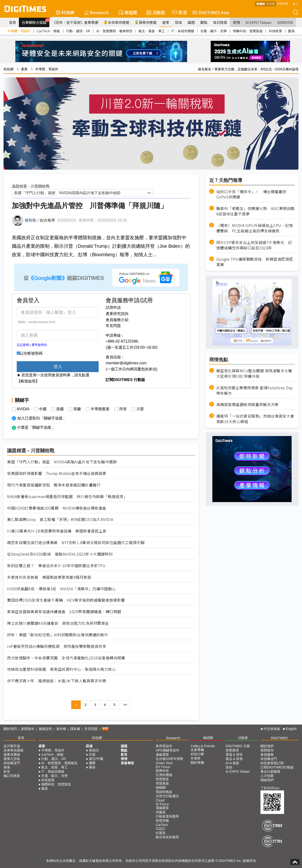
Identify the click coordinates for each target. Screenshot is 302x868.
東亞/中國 (96, 759)
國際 (92, 763)
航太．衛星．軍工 (152, 31)
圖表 (291, 31)
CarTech (162, 825)
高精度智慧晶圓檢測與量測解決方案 (247, 405)
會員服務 (267, 755)
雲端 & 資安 (234, 755)
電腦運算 (162, 808)
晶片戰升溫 (12, 746)
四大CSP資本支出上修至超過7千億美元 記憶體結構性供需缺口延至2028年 (254, 245)
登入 (295, 3)
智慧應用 (232, 750)
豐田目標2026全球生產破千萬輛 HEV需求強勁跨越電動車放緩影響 (66, 600)
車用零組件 (164, 746)
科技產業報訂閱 (272, 763)
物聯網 (161, 788)
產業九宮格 (12, 759)
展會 (7, 767)
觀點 (204, 22)
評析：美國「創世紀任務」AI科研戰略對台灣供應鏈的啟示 (58, 635)
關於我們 (10, 729)
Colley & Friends (203, 746)
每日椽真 (220, 22)
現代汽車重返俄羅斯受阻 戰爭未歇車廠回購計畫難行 (54, 485)
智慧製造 (162, 779)
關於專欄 (197, 763)
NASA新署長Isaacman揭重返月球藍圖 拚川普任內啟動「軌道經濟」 (67, 497)
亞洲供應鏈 (164, 775)
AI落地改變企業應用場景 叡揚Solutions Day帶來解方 (255, 390)
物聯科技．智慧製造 (248, 31)
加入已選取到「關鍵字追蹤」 (42, 418)
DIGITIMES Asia (211, 12)
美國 (60, 409)
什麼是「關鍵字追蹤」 (36, 427)
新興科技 (162, 771)
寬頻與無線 (164, 792)
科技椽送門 (12, 763)
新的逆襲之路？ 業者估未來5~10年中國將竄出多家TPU (56, 566)
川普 (140, 409)
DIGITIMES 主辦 (238, 746)
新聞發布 (28, 729)
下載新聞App (270, 788)
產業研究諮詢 (117, 314)
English (291, 729)
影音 (179, 12)
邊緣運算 (162, 755)
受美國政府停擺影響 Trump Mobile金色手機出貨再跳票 (57, 473)
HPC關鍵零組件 (168, 750)
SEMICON (285, 22)
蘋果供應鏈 (146, 22)
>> (125, 705)
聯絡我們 (267, 780)
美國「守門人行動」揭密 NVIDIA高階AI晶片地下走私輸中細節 (62, 462)
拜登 (123, 409)
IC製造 (161, 833)
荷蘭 (77, 409)
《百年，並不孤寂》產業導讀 (75, 22)
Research (96, 12)
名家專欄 (197, 750)
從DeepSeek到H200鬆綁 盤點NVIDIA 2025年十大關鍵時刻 (60, 554)
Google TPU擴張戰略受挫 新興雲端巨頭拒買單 (255, 262)
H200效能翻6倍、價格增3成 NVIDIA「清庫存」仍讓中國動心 (61, 589)
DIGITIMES (280, 738)
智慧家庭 (162, 783)
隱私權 (75, 729)
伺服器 (161, 812)
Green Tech (164, 763)
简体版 (270, 4)
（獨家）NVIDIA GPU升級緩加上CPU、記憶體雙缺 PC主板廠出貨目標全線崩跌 (255, 228)
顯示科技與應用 (167, 837)
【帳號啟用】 (28, 381)
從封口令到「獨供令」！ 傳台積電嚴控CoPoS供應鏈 (251, 194)
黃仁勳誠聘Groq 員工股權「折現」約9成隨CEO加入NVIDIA (60, 519)
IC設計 (161, 829)
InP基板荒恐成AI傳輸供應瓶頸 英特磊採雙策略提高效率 (57, 646)
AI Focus (162, 804)
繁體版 (261, 4)
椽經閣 (128, 12)
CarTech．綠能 (48, 31)
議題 (191, 22)
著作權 (61, 729)
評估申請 (282, 3)
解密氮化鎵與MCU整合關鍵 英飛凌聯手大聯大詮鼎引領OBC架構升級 (254, 373)
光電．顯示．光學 (214, 31)
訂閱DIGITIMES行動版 (277, 767)
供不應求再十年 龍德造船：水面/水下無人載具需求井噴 (57, 681)
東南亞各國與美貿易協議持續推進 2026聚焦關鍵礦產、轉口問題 (64, 612)
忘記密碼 (23, 345)
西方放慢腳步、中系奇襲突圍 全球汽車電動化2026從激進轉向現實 (66, 658)
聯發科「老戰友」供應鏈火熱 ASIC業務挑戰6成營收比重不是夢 (256, 211)
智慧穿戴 (162, 821)
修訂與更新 (12, 776)
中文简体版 (272, 729)
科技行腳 (197, 754)
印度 (92, 755)
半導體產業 (100, 409)
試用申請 (113, 308)
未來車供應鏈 (116, 22)
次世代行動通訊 (167, 796)
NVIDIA (23, 409)
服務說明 (45, 729)
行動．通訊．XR (78, 31)
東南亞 (94, 750)
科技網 (65, 12)
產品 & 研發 (234, 759)
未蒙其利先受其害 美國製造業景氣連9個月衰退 (49, 577)
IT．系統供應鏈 (183, 31)
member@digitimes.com (126, 363)
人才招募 (267, 776)
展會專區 (127, 763)
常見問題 (113, 326)
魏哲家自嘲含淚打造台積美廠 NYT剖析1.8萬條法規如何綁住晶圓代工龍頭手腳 (76, 543)
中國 (43, 409)
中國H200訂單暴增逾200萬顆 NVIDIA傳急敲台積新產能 (57, 508)
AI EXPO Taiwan (258, 22)
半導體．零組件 (19, 31)
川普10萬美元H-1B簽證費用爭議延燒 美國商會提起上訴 (57, 531)
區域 (178, 22)
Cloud (160, 800)
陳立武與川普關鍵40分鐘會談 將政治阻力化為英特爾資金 (58, 623)
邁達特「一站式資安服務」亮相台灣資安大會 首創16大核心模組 (255, 419)
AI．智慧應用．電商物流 (114, 31)
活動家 (156, 12)
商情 (236, 22)
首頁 (13, 22)
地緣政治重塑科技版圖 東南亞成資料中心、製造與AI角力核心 (61, 669)
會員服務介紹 (117, 320)
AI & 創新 (232, 763)
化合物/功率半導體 (169, 759)
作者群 (196, 758)
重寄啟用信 (39, 345)
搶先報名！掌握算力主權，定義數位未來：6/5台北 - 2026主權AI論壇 (248, 69)
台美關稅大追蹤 (36, 21)
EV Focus (163, 767)
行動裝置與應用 (167, 816)
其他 (229, 767)
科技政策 (275, 31)
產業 (166, 22)
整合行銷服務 (270, 772)
